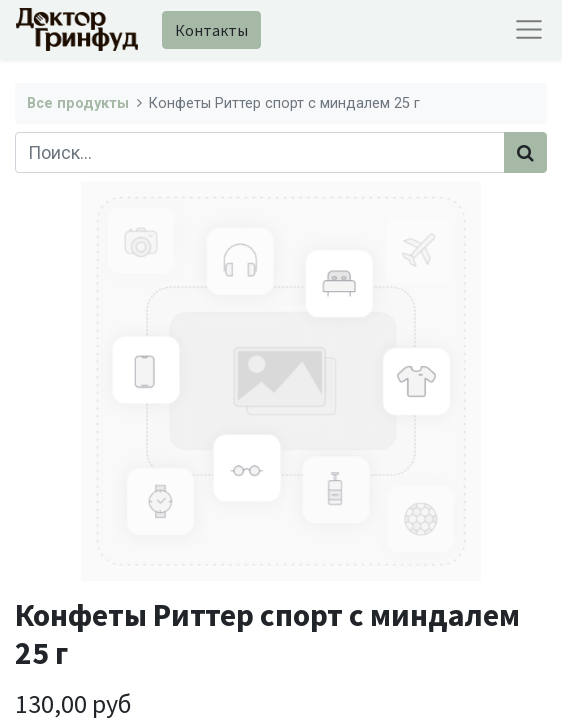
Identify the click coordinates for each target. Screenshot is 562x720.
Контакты (211, 30)
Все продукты (78, 103)
